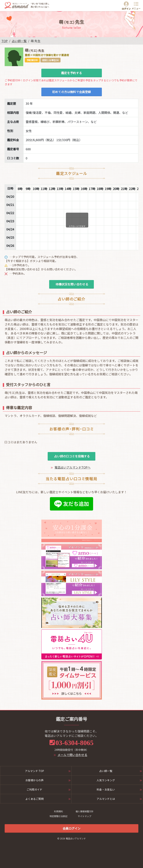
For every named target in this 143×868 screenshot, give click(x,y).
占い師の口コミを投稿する (71, 456)
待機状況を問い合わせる (71, 284)
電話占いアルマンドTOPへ (73, 467)
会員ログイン (71, 828)
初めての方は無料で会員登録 (71, 92)
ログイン (126, 9)
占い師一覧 (19, 41)
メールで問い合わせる (72, 755)
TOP (5, 41)
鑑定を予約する (71, 73)
